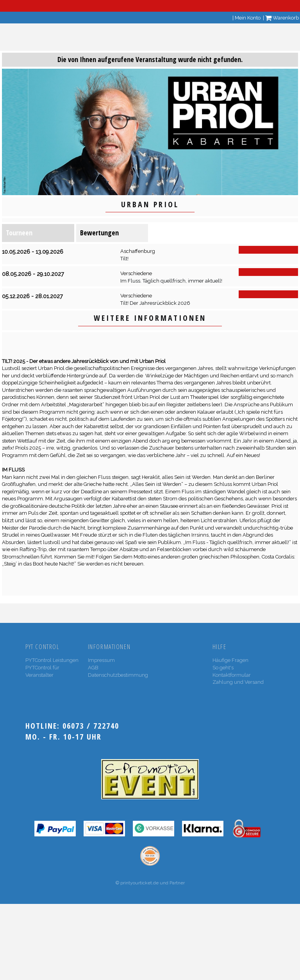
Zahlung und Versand (238, 682)
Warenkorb (282, 18)
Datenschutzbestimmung (118, 675)
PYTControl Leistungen (52, 660)
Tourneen (19, 233)
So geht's (223, 668)
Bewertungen (99, 233)
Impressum (101, 660)
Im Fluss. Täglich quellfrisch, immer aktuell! (171, 281)
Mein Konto (248, 18)
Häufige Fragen (230, 660)
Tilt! (124, 259)
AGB (93, 668)
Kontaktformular (232, 675)
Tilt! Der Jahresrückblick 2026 (155, 303)
